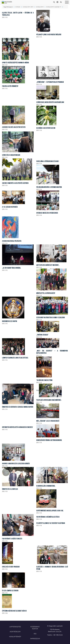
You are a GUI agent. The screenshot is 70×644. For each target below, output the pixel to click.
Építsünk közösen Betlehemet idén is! (14, 611)
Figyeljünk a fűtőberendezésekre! (48, 161)
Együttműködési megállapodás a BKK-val (50, 511)
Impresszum (35, 639)
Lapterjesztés (15, 627)
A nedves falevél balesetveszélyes (14, 127)
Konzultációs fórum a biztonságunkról (49, 440)
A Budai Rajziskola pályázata (12, 241)
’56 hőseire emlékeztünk (44, 380)
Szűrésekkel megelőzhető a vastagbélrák (50, 102)
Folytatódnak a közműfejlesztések (48, 517)
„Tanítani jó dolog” (42, 335)
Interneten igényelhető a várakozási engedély (17, 427)
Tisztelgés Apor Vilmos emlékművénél (49, 400)
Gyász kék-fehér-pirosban (11, 567)
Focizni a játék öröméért (10, 86)
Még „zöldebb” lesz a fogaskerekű (48, 421)
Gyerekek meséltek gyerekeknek (47, 213)
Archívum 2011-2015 (28, 7)
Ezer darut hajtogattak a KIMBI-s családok (51, 317)
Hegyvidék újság (8, 2)
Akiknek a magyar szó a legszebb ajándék (16, 463)
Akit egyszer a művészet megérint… (48, 265)
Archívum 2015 (40, 7)
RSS (35, 634)
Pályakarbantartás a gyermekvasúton (49, 187)
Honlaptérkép (15, 637)
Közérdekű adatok (35, 628)
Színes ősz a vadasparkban (11, 155)
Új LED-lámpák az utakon (10, 591)
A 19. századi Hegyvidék (10, 207)
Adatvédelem (15, 632)
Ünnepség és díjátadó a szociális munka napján (18, 407)
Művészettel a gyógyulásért (46, 293)
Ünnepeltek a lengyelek (10, 489)
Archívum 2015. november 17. (54, 7)
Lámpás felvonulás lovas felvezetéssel (15, 358)
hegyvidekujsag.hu (8, 7)
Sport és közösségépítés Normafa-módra (15, 63)
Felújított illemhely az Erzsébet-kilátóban (51, 523)
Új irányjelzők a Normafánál (46, 486)
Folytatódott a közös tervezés (12, 539)
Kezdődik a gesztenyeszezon (46, 128)
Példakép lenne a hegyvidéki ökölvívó (49, 34)
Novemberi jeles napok (10, 321)
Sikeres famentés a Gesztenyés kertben (15, 183)
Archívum (18, 7)
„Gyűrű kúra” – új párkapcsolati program (50, 82)
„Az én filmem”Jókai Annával (11, 268)
